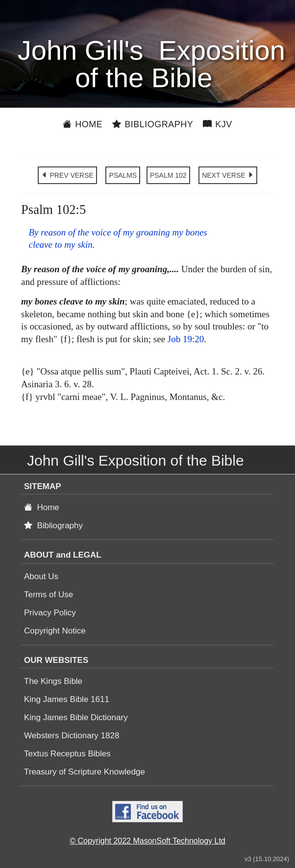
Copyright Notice (55, 631)
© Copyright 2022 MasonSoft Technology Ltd (147, 841)
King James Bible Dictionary (76, 717)
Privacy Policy (50, 613)
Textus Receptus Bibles (67, 754)
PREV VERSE (67, 175)
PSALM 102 (168, 175)
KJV (218, 124)
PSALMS (123, 175)
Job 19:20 (186, 339)
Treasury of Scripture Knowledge (85, 772)
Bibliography (153, 124)
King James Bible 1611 (67, 699)
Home (83, 124)
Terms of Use (49, 595)
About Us (41, 576)
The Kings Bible (53, 681)
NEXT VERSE (228, 175)
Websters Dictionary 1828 (72, 736)
